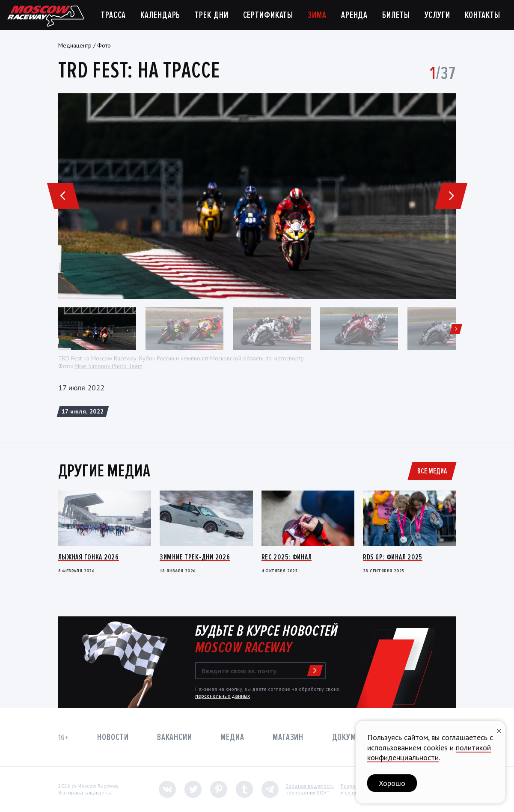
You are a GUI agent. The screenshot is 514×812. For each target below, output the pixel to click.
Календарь (160, 15)
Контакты (483, 15)
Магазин (288, 737)
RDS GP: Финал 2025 (393, 557)
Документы (354, 737)
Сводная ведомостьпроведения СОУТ (310, 789)
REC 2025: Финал (287, 557)
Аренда (354, 15)
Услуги (437, 15)
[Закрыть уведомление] (499, 730)
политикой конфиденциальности (429, 753)
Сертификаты (268, 15)
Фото (104, 45)
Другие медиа (104, 471)
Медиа (232, 737)
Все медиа (432, 471)
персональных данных (223, 696)
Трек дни (211, 15)
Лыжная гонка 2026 (89, 557)
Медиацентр (75, 45)
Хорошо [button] (392, 783)
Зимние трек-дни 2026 (195, 557)
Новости (113, 737)
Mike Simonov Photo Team (108, 366)
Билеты (396, 15)
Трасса (113, 15)
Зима (317, 15)
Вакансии (175, 737)
